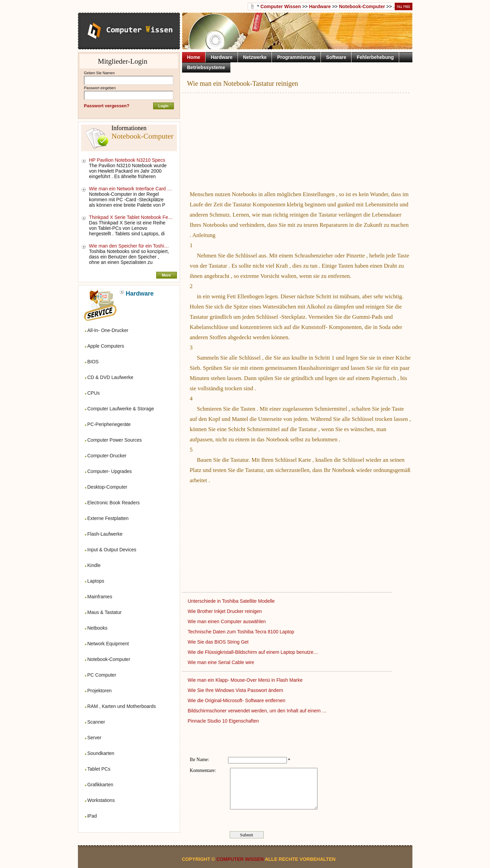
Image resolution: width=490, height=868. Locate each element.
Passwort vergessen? (107, 106)
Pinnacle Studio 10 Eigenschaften (224, 721)
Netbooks (97, 628)
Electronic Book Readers (114, 503)
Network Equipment (108, 644)
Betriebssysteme (206, 67)
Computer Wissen (281, 6)
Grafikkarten (100, 785)
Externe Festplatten (108, 518)
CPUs (94, 393)
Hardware (320, 6)
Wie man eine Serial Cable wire (222, 662)
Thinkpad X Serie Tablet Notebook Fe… (131, 217)
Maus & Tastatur (105, 612)
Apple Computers (106, 346)
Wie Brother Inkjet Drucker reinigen (226, 611)
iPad (92, 816)
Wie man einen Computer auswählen (227, 621)
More (166, 275)
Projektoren (100, 691)
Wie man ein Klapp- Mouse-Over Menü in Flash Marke (246, 680)
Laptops (96, 581)
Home (194, 57)
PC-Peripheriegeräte (109, 424)
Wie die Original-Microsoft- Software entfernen (237, 700)
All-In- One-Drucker (108, 330)
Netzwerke (255, 57)
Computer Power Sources (115, 440)
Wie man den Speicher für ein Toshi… (129, 246)
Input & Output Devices (112, 550)
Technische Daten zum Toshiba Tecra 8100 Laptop (242, 632)
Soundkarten (101, 753)
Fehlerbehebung (375, 57)
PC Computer (102, 675)
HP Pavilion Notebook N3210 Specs (128, 160)
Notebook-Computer (109, 659)
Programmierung (296, 57)
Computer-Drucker (107, 456)
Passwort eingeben (100, 88)
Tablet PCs (99, 769)
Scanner (96, 722)
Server (94, 738)
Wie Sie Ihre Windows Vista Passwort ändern (236, 690)
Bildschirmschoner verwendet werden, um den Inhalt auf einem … (257, 711)
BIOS (93, 362)
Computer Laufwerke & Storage (121, 409)
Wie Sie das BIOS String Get (219, 642)
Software (336, 57)
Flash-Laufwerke (105, 534)
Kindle (94, 565)
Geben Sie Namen (100, 73)
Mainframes (100, 597)
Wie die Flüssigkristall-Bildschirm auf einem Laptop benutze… (253, 652)
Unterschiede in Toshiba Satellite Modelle (232, 601)
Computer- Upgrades (110, 471)
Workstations (101, 800)
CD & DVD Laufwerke (110, 377)
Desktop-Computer (108, 487)
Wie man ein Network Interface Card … (131, 189)
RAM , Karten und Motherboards (122, 706)
